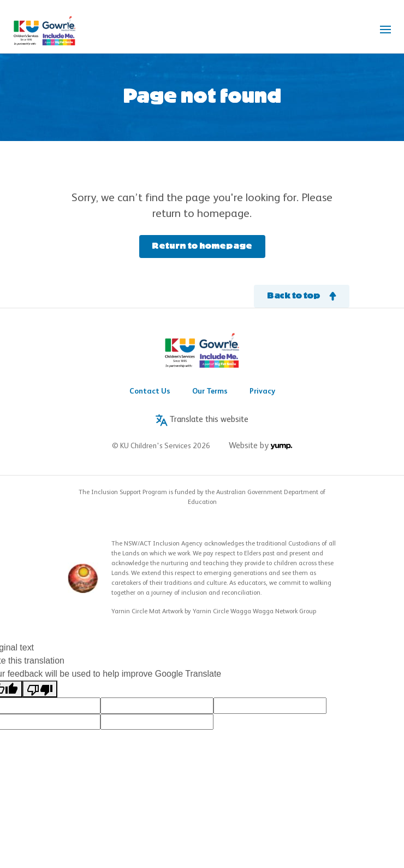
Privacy (262, 391)
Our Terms (210, 391)
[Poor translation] (40, 689)
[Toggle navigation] (385, 30)
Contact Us (150, 391)
